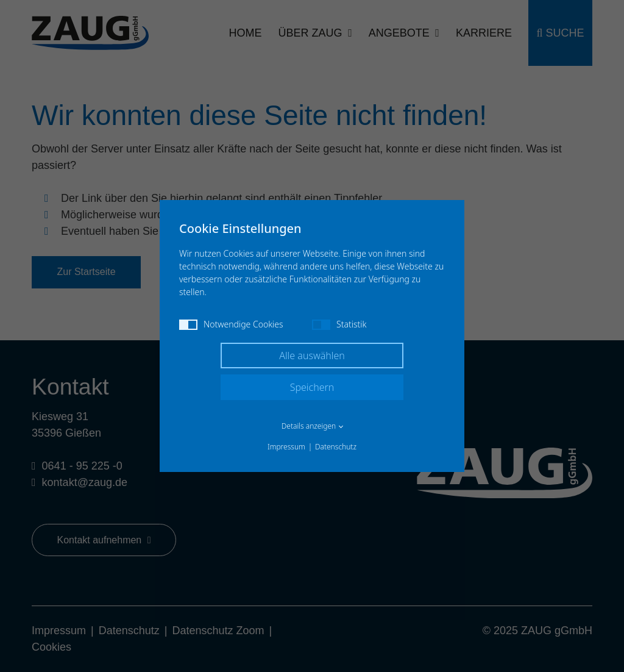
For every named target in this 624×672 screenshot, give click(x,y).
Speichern (312, 387)
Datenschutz (336, 447)
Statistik (339, 324)
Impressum (286, 447)
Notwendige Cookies (231, 324)
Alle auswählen (312, 356)
